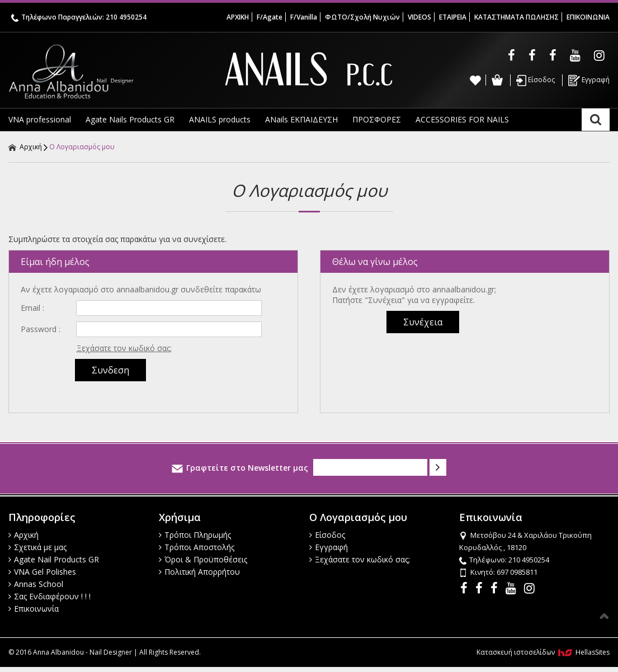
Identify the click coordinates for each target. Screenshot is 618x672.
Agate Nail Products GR (54, 559)
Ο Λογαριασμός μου (82, 147)
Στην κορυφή (604, 616)
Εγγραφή (589, 81)
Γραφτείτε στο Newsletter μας (240, 468)
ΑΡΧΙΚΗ (238, 17)
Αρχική (25, 147)
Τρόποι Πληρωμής (195, 535)
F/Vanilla (304, 17)
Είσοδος (536, 81)
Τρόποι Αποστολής (197, 547)
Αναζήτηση (596, 120)
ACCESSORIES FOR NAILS (462, 119)
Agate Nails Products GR (130, 119)
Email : (32, 308)
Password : (41, 329)
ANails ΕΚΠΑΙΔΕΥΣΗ (301, 119)
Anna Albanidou (108, 72)
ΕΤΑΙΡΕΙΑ (453, 17)
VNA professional (40, 119)
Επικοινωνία (34, 609)
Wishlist (475, 80)
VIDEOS (419, 17)
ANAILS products (220, 119)
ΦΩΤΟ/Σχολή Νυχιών (362, 17)
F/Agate (270, 17)
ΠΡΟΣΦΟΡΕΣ (377, 119)
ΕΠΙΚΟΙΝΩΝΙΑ (588, 17)
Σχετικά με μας (37, 547)
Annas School (36, 584)
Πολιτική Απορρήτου (199, 572)
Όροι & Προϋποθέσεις (203, 559)
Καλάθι (497, 80)
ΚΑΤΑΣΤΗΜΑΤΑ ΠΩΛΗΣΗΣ (516, 17)
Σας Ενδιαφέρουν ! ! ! (49, 596)
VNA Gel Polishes (42, 572)
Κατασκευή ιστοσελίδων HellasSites (543, 652)
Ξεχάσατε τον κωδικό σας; (124, 348)
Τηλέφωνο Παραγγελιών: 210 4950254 (79, 17)
